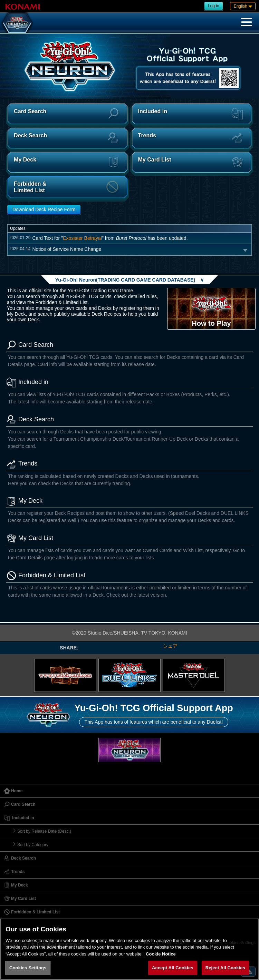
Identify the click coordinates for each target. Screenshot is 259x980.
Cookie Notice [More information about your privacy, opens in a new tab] (161, 954)
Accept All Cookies (173, 968)
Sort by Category (33, 845)
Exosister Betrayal (82, 238)
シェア (170, 646)
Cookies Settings (28, 968)
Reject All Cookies (225, 968)
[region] (129, 949)
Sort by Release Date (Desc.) (44, 831)
